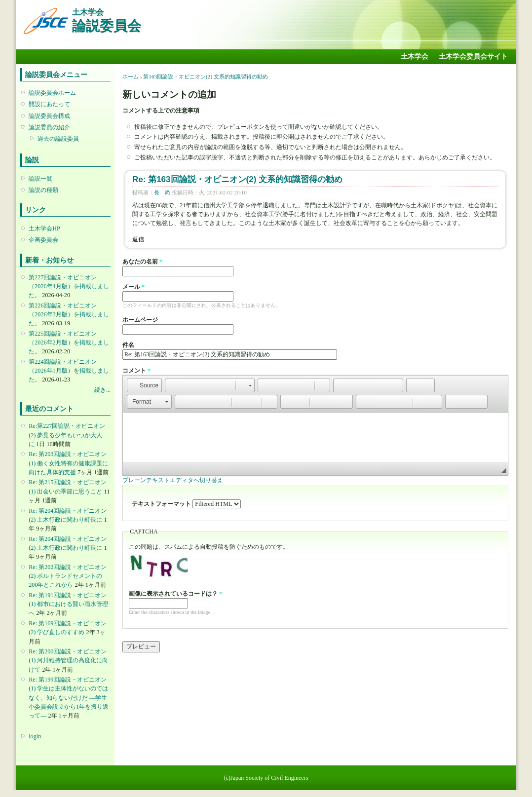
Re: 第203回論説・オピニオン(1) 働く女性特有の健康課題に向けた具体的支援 (68, 463)
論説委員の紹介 (49, 127)
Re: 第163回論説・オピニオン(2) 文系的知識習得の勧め (237, 179)
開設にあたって (49, 104)
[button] (144, 385)
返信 (138, 239)
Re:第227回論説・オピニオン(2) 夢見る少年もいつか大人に (67, 435)
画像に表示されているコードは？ (175, 594)
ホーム (131, 76)
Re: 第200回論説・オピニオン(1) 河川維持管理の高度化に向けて (68, 660)
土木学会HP (44, 228)
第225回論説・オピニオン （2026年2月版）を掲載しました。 (69, 342)
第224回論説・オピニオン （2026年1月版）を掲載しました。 (69, 371)
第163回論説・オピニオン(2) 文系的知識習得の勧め (206, 76)
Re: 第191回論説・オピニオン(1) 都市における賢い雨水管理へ (68, 604)
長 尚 (162, 192)
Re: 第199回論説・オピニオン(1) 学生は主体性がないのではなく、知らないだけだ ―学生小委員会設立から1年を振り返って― (69, 698)
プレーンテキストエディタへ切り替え (173, 480)
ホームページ (140, 320)
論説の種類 (43, 190)
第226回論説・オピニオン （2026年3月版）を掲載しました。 (69, 314)
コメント (136, 371)
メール (133, 287)
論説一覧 (40, 179)
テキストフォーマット (162, 504)
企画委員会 (43, 240)
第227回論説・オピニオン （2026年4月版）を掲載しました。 (69, 286)
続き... (102, 390)
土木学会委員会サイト (473, 57)
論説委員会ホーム (52, 93)
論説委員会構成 (49, 116)
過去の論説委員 (58, 139)
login (35, 736)
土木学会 (415, 57)
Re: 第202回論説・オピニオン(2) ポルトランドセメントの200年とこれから (68, 576)
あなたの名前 (142, 262)
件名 (128, 345)
